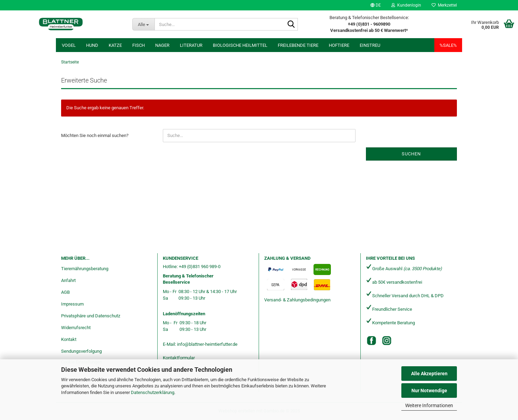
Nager (162, 45)
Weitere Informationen (429, 405)
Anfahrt (68, 280)
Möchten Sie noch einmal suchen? (95, 135)
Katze (115, 45)
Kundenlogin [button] (406, 5)
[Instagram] (387, 341)
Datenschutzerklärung (153, 392)
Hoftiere (339, 45)
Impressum (72, 304)
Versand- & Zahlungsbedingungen (297, 300)
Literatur (191, 45)
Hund (92, 45)
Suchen (411, 154)
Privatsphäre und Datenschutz (91, 316)
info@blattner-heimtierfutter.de (207, 344)
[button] (376, 5)
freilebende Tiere (298, 45)
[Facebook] (371, 341)
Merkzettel (444, 5)
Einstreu (370, 45)
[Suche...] (144, 24)
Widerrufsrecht (76, 328)
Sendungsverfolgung (81, 351)
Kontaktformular (179, 358)
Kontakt (69, 339)
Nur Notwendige (429, 391)
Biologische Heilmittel (240, 45)
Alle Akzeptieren (429, 374)
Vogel (69, 45)
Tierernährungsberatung (85, 269)
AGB (65, 292)
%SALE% (448, 45)
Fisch (139, 45)
